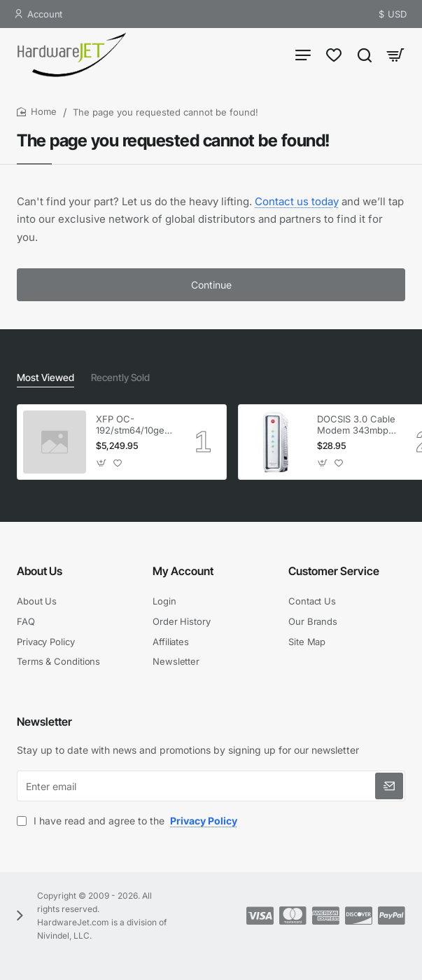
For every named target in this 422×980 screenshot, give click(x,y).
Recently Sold (120, 377)
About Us (40, 571)
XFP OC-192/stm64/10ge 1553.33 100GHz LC (131, 426)
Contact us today (297, 201)
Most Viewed (45, 377)
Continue (211, 285)
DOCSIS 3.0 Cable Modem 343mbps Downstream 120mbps (356, 426)
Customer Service (334, 571)
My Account (183, 571)
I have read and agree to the (128, 821)
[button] (102, 463)
